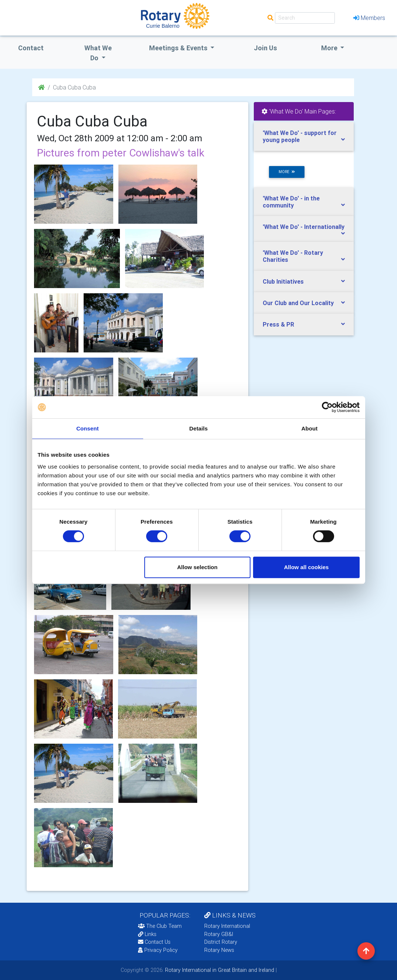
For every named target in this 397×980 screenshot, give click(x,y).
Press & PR (278, 324)
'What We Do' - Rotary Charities (293, 256)
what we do (98, 53)
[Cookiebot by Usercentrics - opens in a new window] (327, 407)
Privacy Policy (158, 950)
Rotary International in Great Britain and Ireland (219, 970)
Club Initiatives (283, 281)
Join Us (265, 48)
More (330, 48)
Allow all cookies (307, 567)
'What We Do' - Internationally (304, 227)
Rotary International (227, 926)
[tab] (304, 136)
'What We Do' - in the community (291, 202)
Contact (31, 48)
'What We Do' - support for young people (300, 136)
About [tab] (310, 428)
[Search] (305, 18)
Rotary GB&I (219, 934)
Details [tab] (199, 428)
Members (369, 18)
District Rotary (221, 942)
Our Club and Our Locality (298, 303)
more (287, 172)
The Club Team (160, 926)
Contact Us (154, 942)
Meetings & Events (179, 48)
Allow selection (197, 567)
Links (147, 934)
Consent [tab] (88, 428)
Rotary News (219, 950)
